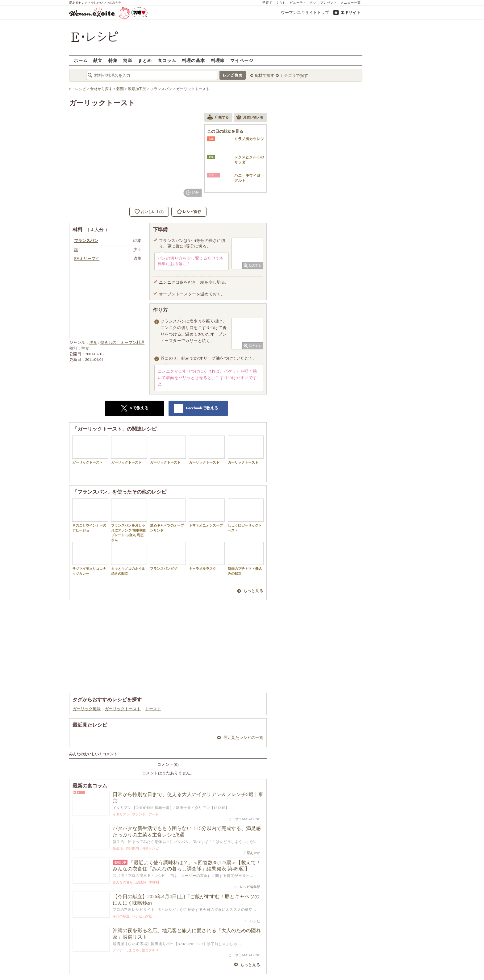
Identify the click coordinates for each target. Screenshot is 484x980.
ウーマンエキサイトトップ (305, 13)
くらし (281, 3)
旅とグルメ (150, 950)
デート (154, 814)
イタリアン (121, 814)
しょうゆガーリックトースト (246, 515)
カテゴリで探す (294, 75)
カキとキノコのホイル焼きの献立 (129, 558)
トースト (153, 709)
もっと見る (253, 591)
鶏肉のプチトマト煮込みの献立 (246, 558)
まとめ (145, 60)
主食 (85, 348)
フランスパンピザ (168, 556)
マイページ (242, 60)
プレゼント (329, 3)
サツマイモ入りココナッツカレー (90, 558)
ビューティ (298, 3)
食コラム (167, 60)
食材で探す (264, 75)
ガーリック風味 (87, 709)
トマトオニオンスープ (207, 513)
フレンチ (139, 814)
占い (313, 3)
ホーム (81, 60)
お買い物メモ (250, 118)
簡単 (128, 60)
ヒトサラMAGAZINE (244, 819)
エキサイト (350, 13)
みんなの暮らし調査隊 (130, 882)
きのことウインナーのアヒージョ (90, 515)
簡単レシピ (150, 848)
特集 (113, 60)
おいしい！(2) (152, 212)
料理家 (218, 60)
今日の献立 (121, 916)
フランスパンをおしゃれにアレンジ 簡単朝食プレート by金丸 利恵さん (129, 520)
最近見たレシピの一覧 (243, 738)
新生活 (118, 848)
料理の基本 (193, 60)
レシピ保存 (192, 212)
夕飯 (148, 916)
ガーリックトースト (90, 450)
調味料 (154, 882)
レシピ (137, 916)
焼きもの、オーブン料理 (122, 342)
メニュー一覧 (351, 3)
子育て (267, 3)
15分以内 (132, 848)
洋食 (93, 342)
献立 (98, 60)
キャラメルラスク (207, 556)
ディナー (119, 950)
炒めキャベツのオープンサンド (168, 515)
